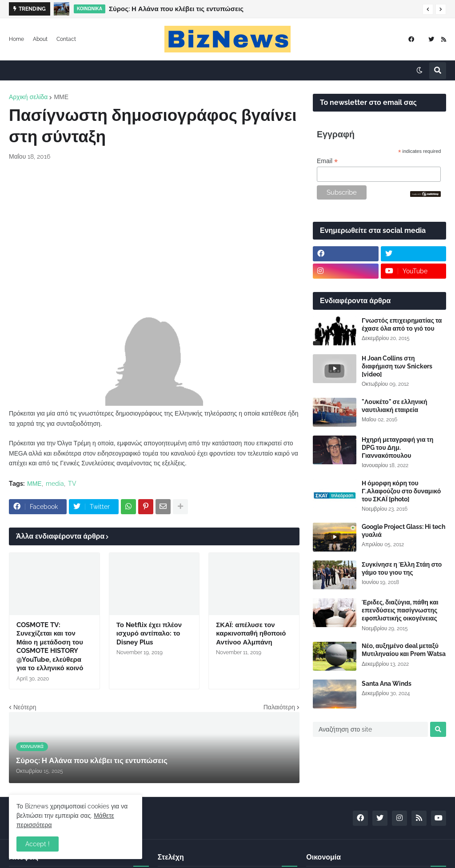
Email (327, 161)
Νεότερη (25, 707)
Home (16, 39)
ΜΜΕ (61, 97)
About (40, 39)
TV (72, 484)
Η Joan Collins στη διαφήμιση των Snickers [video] (397, 366)
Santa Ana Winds (387, 684)
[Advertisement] (154, 235)
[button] (428, 9)
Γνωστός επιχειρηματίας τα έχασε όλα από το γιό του (402, 324)
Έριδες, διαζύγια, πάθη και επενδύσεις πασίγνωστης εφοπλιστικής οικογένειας (400, 610)
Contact (66, 39)
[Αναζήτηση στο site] (370, 729)
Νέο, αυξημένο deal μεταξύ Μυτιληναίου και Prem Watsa (404, 650)
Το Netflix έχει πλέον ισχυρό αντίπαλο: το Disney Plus (149, 634)
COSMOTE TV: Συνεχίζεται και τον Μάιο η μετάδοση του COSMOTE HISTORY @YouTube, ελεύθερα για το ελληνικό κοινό (50, 647)
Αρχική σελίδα (28, 97)
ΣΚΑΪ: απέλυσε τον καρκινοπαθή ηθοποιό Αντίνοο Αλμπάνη (251, 634)
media (55, 484)
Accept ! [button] (38, 844)
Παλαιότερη (279, 707)
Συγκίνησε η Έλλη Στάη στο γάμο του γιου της (402, 568)
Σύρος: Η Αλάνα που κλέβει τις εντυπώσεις (176, 9)
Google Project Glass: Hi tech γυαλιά (403, 531)
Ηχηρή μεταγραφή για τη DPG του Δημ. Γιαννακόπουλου (397, 448)
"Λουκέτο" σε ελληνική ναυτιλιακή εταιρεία (395, 406)
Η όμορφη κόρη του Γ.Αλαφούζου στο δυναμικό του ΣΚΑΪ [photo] (401, 491)
